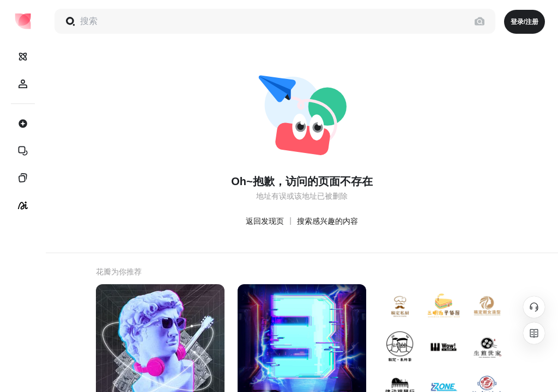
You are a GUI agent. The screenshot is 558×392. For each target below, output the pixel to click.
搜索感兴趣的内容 (327, 221)
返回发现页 (265, 221)
